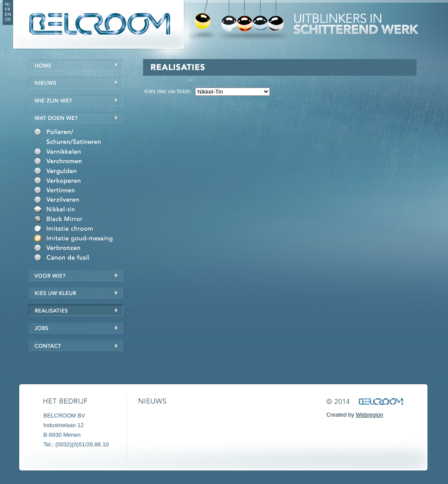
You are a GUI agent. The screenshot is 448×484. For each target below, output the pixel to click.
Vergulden (79, 172)
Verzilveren (79, 201)
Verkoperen (79, 182)
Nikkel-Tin (79, 210)
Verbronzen (79, 249)
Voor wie (75, 275)
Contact (75, 345)
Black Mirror (79, 220)
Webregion (369, 415)
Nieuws (75, 82)
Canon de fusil (79, 259)
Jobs (75, 328)
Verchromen (79, 162)
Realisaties (75, 310)
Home (75, 65)
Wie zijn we (75, 100)
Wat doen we (75, 117)
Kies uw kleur (75, 293)
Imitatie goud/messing (79, 239)
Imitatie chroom (79, 230)
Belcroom (98, 24)
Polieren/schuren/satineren (79, 138)
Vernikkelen (79, 153)
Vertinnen (79, 191)
